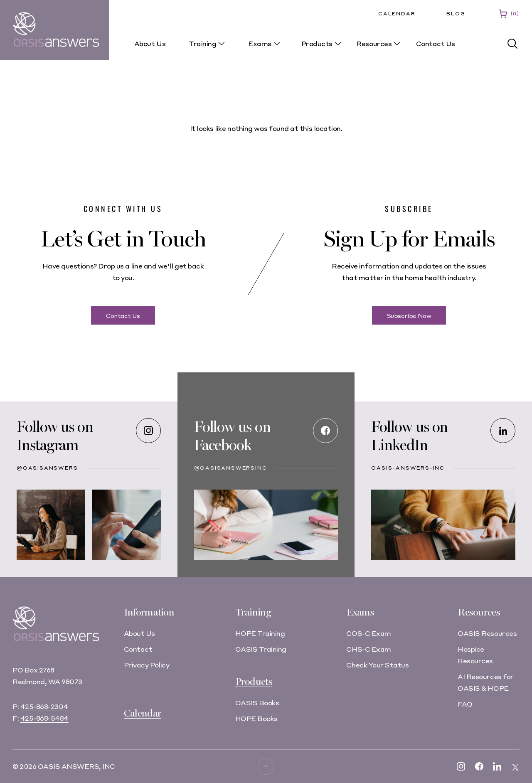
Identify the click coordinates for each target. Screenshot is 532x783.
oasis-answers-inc (408, 468)
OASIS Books (257, 703)
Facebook (223, 445)
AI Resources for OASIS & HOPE (485, 682)
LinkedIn (399, 445)
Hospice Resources (475, 655)
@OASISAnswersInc (231, 468)
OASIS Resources (487, 633)
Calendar (397, 14)
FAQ (465, 704)
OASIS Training (261, 649)
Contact (138, 649)
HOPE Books (256, 718)
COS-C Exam (368, 633)
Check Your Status (377, 665)
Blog (456, 14)
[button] (513, 44)
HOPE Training (260, 633)
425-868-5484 (44, 718)
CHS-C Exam (368, 649)
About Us (139, 633)
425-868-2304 (44, 706)
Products (254, 682)
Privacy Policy (147, 665)
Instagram (48, 445)
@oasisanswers (47, 468)
